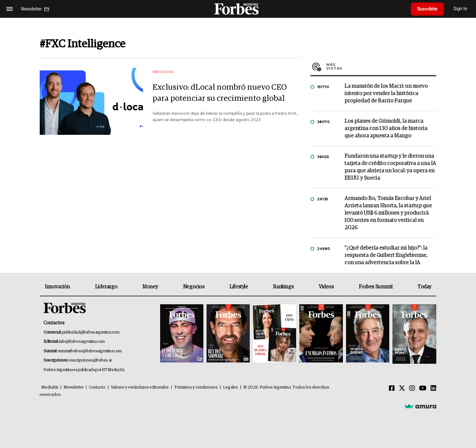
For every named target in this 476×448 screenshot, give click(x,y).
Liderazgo (106, 287)
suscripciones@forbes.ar (90, 360)
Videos (326, 287)
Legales (231, 387)
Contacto (97, 387)
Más (381, 66)
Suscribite (427, 9)
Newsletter (74, 387)
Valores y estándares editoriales (140, 387)
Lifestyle (239, 287)
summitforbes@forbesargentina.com (90, 351)
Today (424, 287)
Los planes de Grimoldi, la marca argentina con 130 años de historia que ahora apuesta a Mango (386, 129)
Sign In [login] (460, 9)
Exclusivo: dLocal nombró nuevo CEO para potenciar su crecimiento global (220, 93)
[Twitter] (402, 389)
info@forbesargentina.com (82, 342)
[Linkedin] (433, 389)
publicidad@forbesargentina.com (91, 332)
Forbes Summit (376, 287)
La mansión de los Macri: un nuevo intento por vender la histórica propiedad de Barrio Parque (386, 94)
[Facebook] (392, 389)
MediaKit (50, 387)
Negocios (194, 287)
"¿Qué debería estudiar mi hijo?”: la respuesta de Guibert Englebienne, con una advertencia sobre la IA (386, 255)
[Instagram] (412, 389)
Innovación (57, 287)
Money (150, 287)
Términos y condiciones (196, 387)
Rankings (283, 287)
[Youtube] (423, 389)
